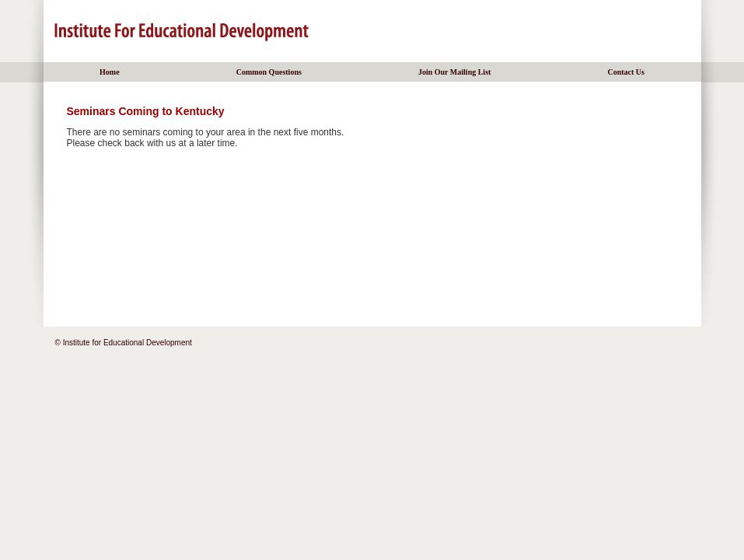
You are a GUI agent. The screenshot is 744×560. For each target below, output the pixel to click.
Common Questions (269, 72)
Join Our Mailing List (454, 72)
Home (110, 72)
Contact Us (626, 72)
